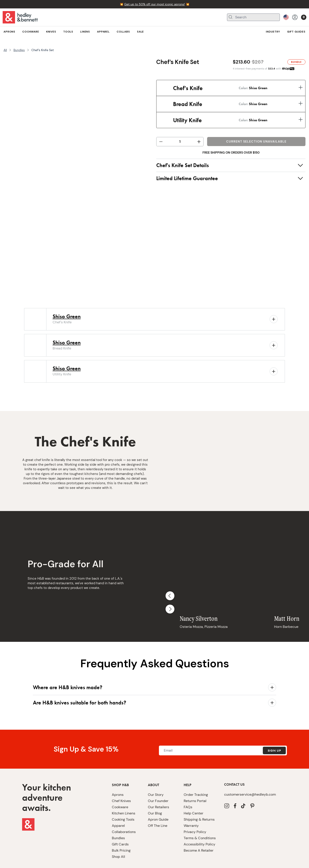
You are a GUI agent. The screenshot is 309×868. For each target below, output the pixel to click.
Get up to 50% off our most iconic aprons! (154, 4)
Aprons (118, 774)
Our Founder (158, 780)
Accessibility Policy (199, 823)
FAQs (188, 786)
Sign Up (274, 729)
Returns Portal (195, 780)
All (5, 50)
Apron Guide (158, 798)
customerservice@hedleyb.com (250, 773)
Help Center (194, 792)
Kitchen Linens (124, 792)
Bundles (19, 50)
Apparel (118, 805)
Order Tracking (196, 774)
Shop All (118, 836)
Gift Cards (120, 823)
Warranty (191, 805)
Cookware (120, 786)
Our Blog (155, 792)
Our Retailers (158, 786)
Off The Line (158, 805)
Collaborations (124, 811)
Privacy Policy (195, 811)
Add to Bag (256, 142)
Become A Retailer (199, 829)
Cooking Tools (123, 798)
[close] (302, 861)
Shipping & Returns (199, 798)
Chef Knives (121, 780)
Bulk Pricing (121, 829)
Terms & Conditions (200, 817)
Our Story (156, 774)
